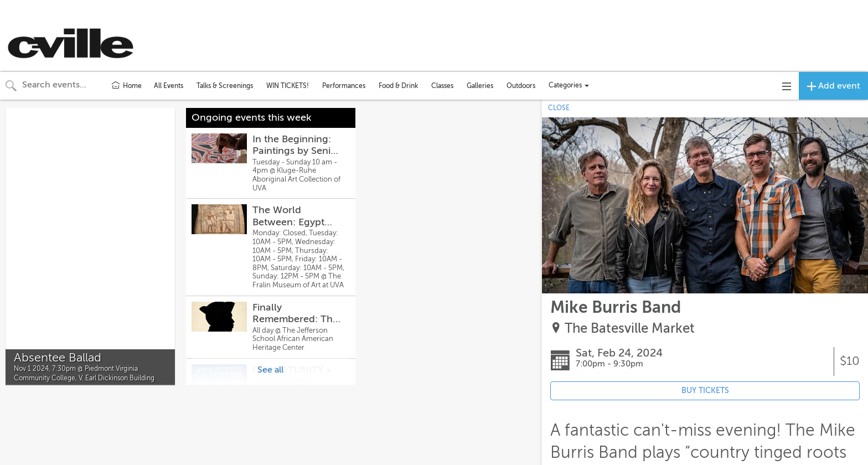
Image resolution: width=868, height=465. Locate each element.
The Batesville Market (630, 329)
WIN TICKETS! (288, 86)
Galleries (480, 86)
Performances (344, 86)
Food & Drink (398, 86)
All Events (169, 86)
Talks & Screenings (225, 86)
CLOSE (559, 108)
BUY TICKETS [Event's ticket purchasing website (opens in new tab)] (705, 391)
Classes (442, 86)
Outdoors (521, 86)
